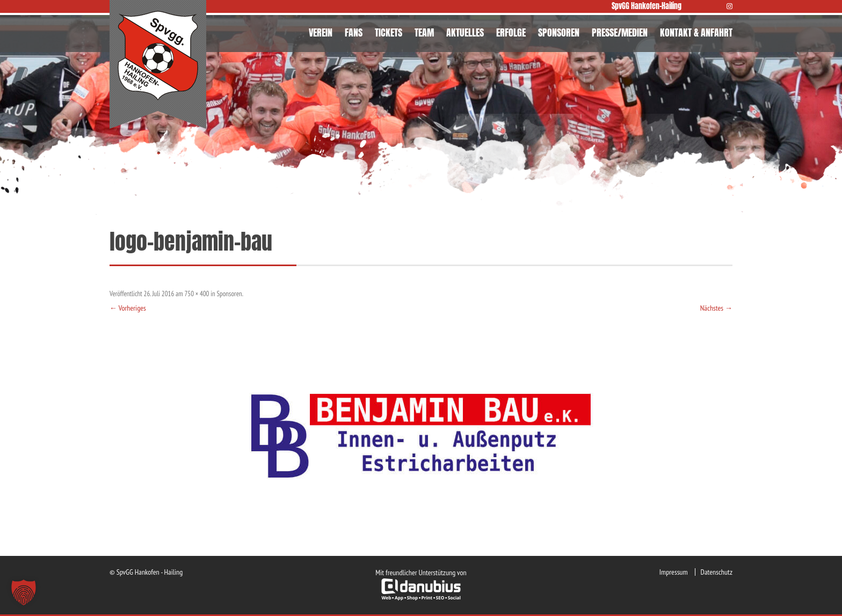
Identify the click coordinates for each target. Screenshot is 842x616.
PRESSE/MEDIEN (620, 32)
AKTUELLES (465, 32)
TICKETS (389, 32)
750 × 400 (197, 294)
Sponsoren (230, 294)
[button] (24, 592)
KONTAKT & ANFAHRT (696, 32)
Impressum (674, 572)
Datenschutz (717, 572)
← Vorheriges (128, 308)
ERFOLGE (511, 32)
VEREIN (321, 32)
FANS (354, 32)
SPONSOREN (559, 32)
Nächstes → (716, 308)
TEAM (424, 32)
